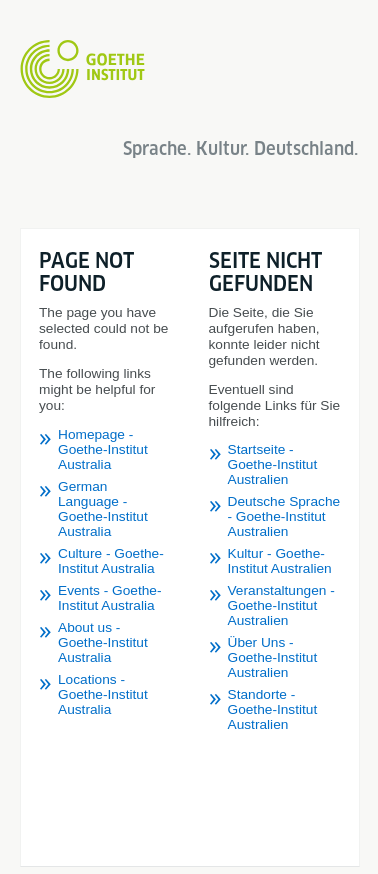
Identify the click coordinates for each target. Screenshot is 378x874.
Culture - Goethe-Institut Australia (111, 561)
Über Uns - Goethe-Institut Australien (273, 657)
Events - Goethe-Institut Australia (109, 598)
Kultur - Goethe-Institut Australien (280, 561)
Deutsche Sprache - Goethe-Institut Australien (284, 516)
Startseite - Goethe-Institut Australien (273, 464)
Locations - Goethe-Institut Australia (103, 694)
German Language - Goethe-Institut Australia (103, 509)
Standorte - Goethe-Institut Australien (273, 709)
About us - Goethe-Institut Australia (103, 642)
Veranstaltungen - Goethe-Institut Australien (281, 605)
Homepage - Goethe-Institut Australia (103, 449)
